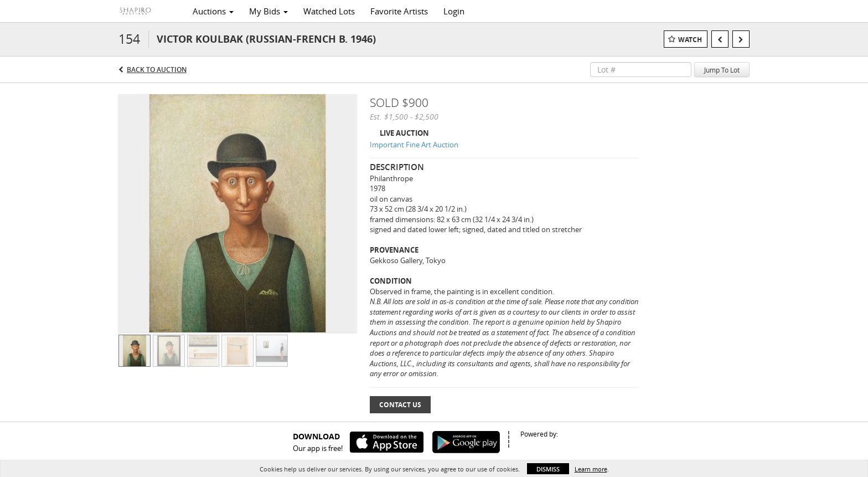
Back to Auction (157, 70)
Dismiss (548, 469)
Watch (690, 40)
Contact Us (400, 405)
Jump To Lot (722, 70)
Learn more (591, 469)
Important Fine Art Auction (414, 145)
